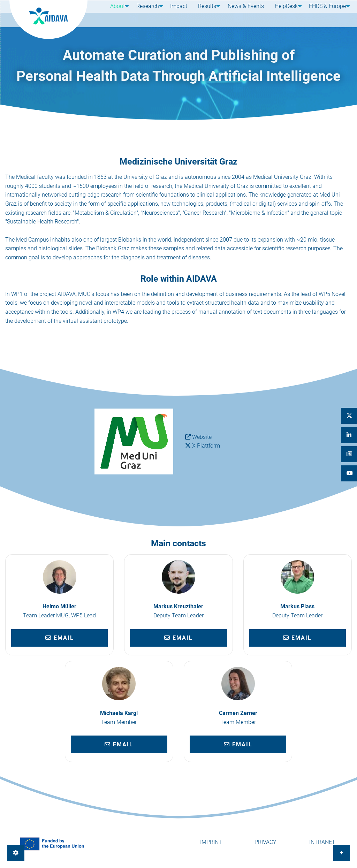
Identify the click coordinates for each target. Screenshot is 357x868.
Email (60, 638)
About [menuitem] (115, 13)
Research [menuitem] (146, 13)
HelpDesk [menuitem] (282, 13)
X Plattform (206, 446)
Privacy (265, 842)
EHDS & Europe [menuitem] (325, 13)
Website (202, 437)
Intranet (322, 842)
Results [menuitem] (205, 13)
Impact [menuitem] (179, 13)
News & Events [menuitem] (244, 13)
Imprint (211, 842)
